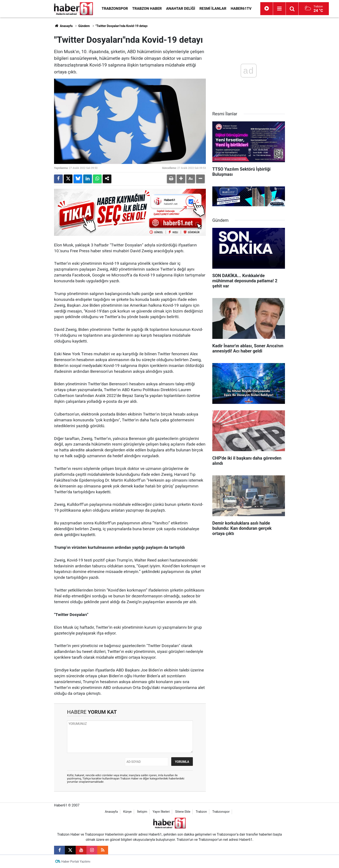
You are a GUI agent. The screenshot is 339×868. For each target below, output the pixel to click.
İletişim (142, 812)
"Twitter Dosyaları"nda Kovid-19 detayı (122, 26)
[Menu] (279, 9)
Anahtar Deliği (181, 8)
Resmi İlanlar (213, 8)
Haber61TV (241, 8)
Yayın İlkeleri (161, 812)
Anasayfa (63, 26)
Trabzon (201, 812)
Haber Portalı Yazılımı (76, 862)
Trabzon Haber (147, 8)
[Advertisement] (29, 82)
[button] (181, 179)
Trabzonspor (115, 8)
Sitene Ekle (183, 812)
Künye (127, 812)
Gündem (84, 26)
